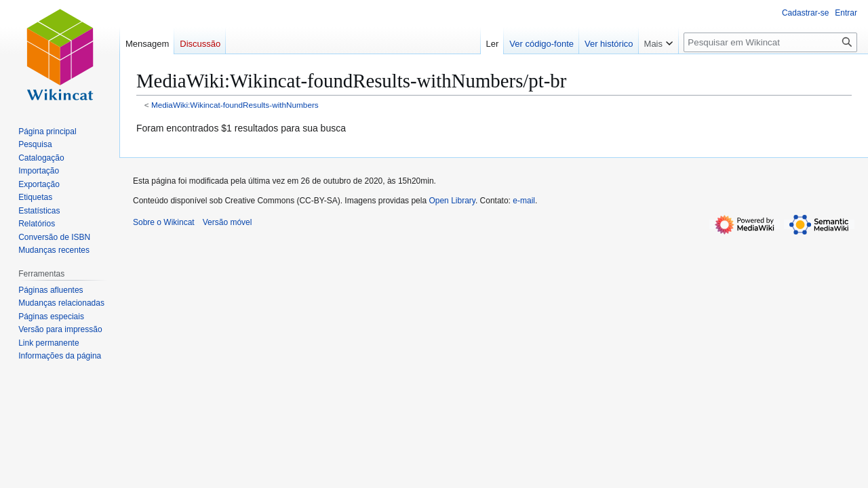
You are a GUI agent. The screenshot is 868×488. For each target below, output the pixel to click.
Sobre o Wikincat (164, 222)
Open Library (452, 201)
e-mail (524, 201)
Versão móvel (228, 222)
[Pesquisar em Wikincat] (770, 42)
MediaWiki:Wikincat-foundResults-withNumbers (235, 105)
